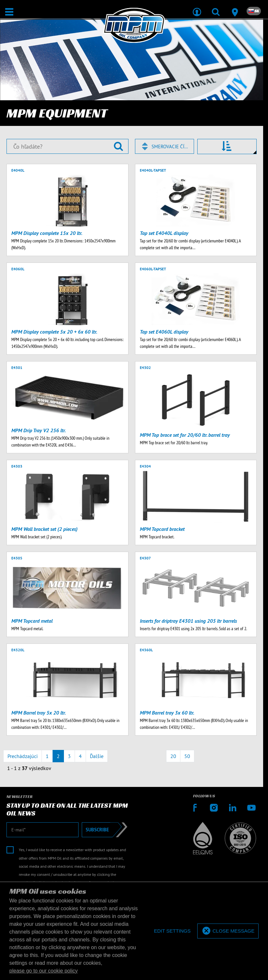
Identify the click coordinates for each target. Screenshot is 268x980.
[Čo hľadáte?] (67, 146)
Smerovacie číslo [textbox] (170, 147)
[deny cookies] (172, 931)
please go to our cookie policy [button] (44, 971)
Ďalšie (97, 756)
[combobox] (165, 146)
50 (187, 756)
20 (173, 756)
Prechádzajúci (23, 756)
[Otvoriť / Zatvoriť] (9, 12)
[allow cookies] (228, 931)
